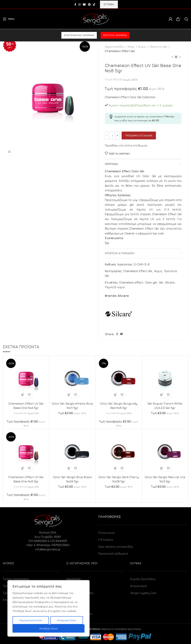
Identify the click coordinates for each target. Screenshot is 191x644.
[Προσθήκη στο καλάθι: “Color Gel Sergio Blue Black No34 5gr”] (69, 468)
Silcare (170, 282)
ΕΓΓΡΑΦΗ (109, 4)
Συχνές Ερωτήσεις (143, 579)
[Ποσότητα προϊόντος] (112, 135)
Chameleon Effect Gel (120, 51)
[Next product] (180, 57)
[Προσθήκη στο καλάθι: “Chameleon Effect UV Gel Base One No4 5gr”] (23, 395)
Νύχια (142, 46)
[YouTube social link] (84, 4)
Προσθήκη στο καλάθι (139, 135)
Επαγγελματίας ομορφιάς (79, 35)
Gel (161, 282)
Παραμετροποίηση (31, 620)
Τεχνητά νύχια (115, 287)
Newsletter (74, 579)
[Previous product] (172, 57)
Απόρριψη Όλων (67, 620)
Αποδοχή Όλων (48, 628)
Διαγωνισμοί (139, 586)
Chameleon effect (131, 282)
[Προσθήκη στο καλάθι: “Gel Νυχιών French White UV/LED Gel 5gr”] (162, 395)
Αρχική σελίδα (115, 46)
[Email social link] (121, 334)
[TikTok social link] (94, 4)
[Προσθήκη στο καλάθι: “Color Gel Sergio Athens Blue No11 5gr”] (69, 395)
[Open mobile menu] (9, 19)
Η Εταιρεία (106, 539)
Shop (131, 46)
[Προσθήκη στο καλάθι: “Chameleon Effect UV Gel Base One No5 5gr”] (23, 468)
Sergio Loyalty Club (143, 593)
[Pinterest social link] (89, 4)
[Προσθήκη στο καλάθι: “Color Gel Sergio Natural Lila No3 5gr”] (162, 468)
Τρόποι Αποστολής (16, 579)
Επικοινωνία (107, 533)
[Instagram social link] (79, 4)
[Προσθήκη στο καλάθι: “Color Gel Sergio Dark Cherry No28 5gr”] (115, 468)
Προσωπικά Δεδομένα (113, 553)
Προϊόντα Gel (159, 46)
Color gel (151, 282)
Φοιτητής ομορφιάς (115, 35)
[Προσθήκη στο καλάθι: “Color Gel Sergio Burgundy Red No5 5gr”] (115, 395)
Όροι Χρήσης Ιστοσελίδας (116, 547)
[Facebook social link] (75, 4)
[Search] (186, 19)
